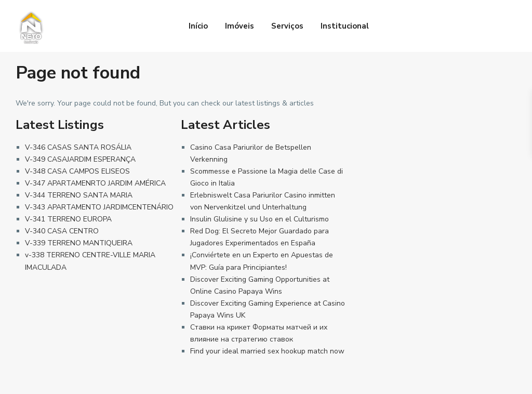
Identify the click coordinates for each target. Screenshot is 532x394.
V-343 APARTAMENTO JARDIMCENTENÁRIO (99, 207)
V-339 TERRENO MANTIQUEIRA (79, 243)
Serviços (287, 26)
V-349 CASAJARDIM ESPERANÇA (80, 159)
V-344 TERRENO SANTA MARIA (79, 195)
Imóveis (240, 26)
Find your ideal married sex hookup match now (267, 351)
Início (198, 26)
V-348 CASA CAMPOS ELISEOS (77, 171)
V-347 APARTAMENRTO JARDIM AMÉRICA (95, 183)
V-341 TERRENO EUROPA (68, 219)
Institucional (345, 26)
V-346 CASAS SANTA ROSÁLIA (78, 147)
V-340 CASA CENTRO (62, 231)
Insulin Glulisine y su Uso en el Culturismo (260, 219)
